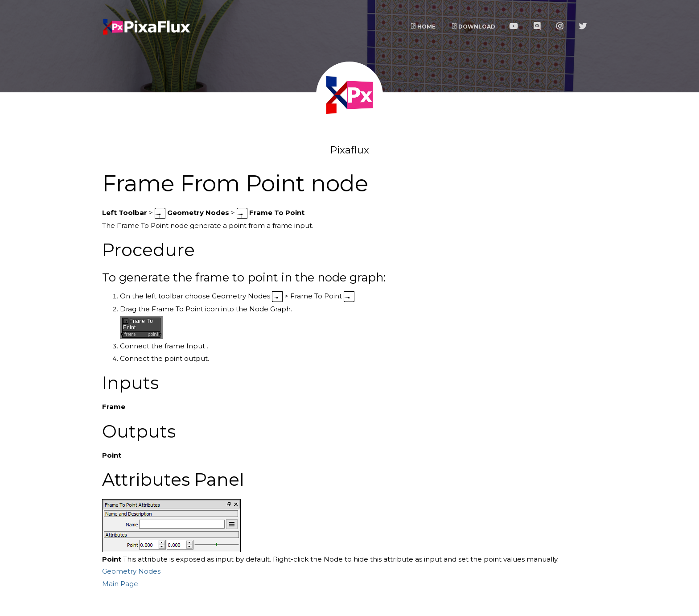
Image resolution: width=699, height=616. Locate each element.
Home (423, 27)
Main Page (120, 584)
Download (473, 27)
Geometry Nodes (131, 571)
